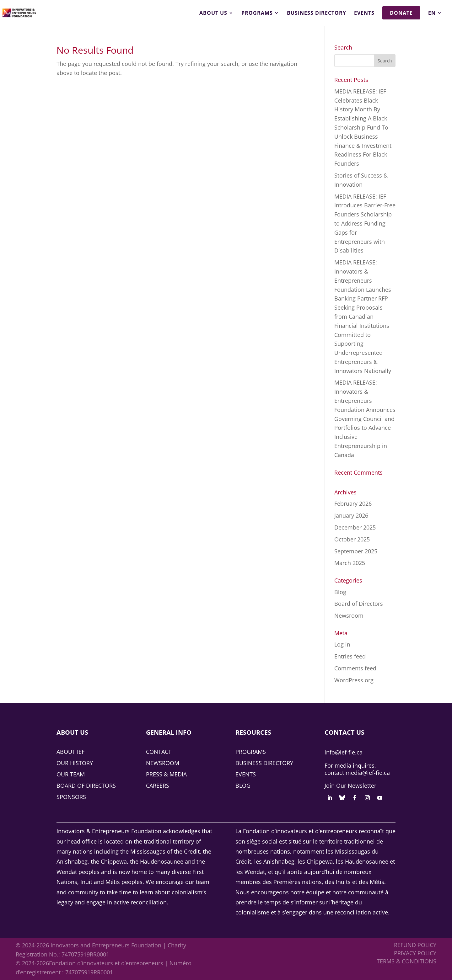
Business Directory (317, 13)
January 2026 (351, 515)
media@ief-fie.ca (368, 773)
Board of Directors (359, 604)
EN (432, 13)
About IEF (70, 752)
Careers (158, 786)
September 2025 (356, 551)
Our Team (71, 774)
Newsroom (349, 615)
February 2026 (353, 503)
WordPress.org (354, 680)
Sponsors (71, 797)
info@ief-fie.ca (344, 752)
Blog (340, 592)
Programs (257, 13)
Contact (159, 752)
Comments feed (355, 668)
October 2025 (352, 539)
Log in (342, 644)
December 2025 (355, 527)
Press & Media (166, 774)
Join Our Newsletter (350, 786)
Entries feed (350, 656)
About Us (213, 13)
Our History (75, 763)
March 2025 (350, 563)
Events (364, 13)
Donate (401, 13)
